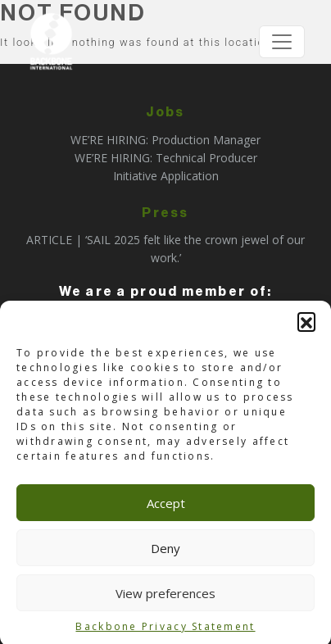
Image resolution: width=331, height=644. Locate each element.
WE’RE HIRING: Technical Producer (166, 158)
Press (165, 213)
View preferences (165, 596)
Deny (165, 551)
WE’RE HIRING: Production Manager (165, 140)
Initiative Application (166, 176)
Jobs (165, 112)
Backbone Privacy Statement (165, 629)
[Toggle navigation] (282, 42)
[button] (306, 324)
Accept (166, 506)
